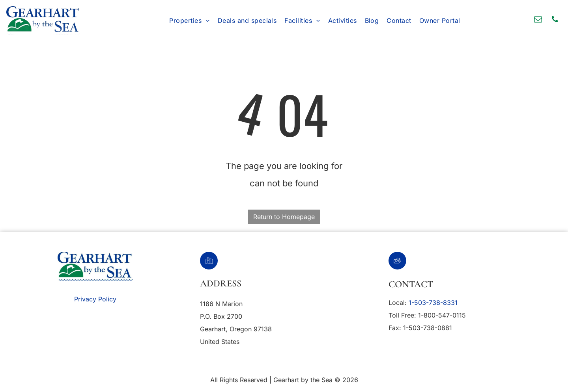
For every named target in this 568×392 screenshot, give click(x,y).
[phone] (555, 20)
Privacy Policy (95, 299)
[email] (538, 20)
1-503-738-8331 (433, 303)
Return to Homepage (284, 217)
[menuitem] (189, 20)
